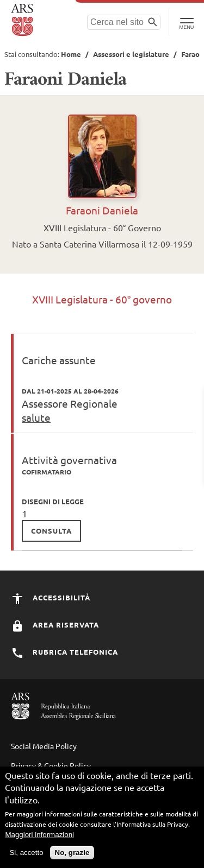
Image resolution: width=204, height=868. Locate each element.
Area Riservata (55, 625)
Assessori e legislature (131, 54)
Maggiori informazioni (39, 835)
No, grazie (72, 853)
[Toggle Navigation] (186, 22)
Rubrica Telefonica (64, 652)
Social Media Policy (44, 746)
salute (36, 417)
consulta (51, 531)
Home (71, 54)
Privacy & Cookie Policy (51, 765)
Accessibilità (51, 597)
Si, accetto (26, 853)
